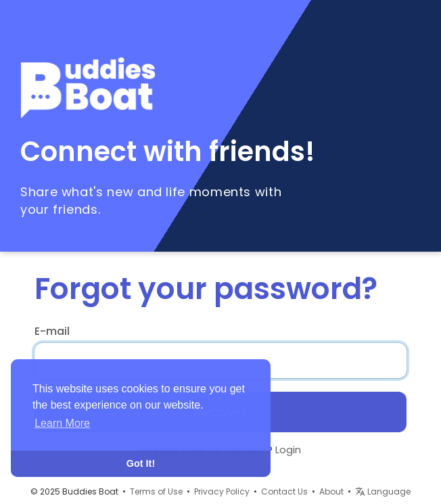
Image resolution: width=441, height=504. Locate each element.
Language (383, 491)
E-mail (52, 331)
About (331, 491)
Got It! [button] (141, 463)
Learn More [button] (62, 423)
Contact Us (284, 491)
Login (288, 450)
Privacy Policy (222, 491)
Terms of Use (156, 491)
